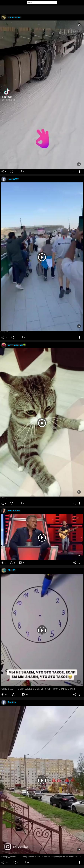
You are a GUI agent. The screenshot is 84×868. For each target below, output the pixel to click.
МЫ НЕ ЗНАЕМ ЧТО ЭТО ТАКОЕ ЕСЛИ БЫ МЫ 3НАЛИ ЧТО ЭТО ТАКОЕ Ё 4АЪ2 (38, 689)
